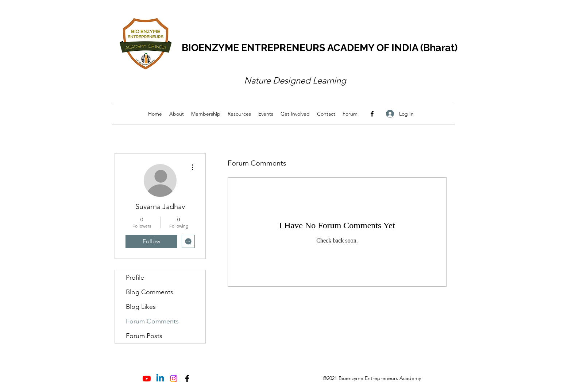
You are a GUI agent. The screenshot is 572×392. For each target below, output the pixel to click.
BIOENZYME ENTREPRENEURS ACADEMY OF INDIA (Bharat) (320, 48)
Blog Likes (141, 307)
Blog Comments (150, 292)
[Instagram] (174, 379)
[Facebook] (372, 114)
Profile (135, 277)
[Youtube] (147, 379)
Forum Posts (144, 336)
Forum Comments (152, 321)
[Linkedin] (160, 379)
